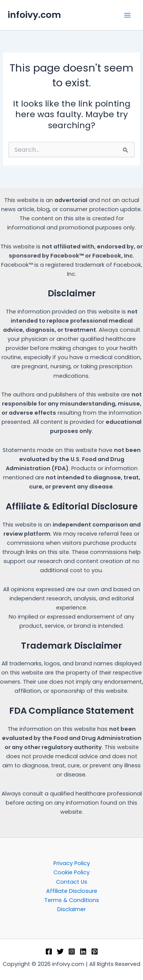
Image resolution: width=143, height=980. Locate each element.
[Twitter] (60, 951)
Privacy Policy (72, 863)
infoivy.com (34, 15)
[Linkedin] (83, 951)
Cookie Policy (71, 872)
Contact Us (72, 882)
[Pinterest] (95, 951)
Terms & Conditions (72, 900)
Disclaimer (71, 909)
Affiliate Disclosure (72, 891)
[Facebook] (49, 951)
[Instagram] (72, 951)
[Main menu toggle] (127, 15)
